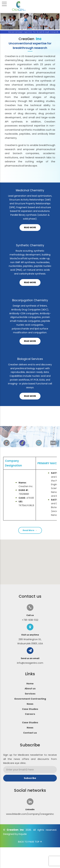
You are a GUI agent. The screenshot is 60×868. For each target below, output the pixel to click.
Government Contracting (30, 699)
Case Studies (30, 709)
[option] (30, 105)
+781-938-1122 (30, 620)
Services (30, 694)
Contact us (30, 733)
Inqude (23, 834)
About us (30, 689)
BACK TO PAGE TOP (29, 842)
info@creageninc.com (30, 663)
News (30, 704)
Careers (30, 714)
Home (30, 684)
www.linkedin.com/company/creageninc (30, 814)
